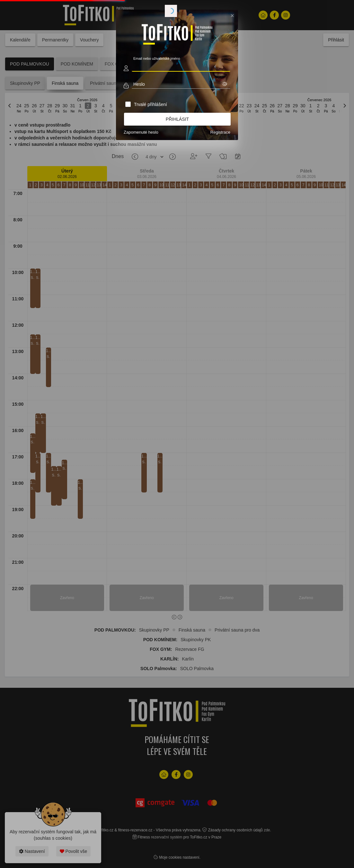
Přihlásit (177, 119)
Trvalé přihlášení (150, 104)
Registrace (220, 132)
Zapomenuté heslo (141, 132)
